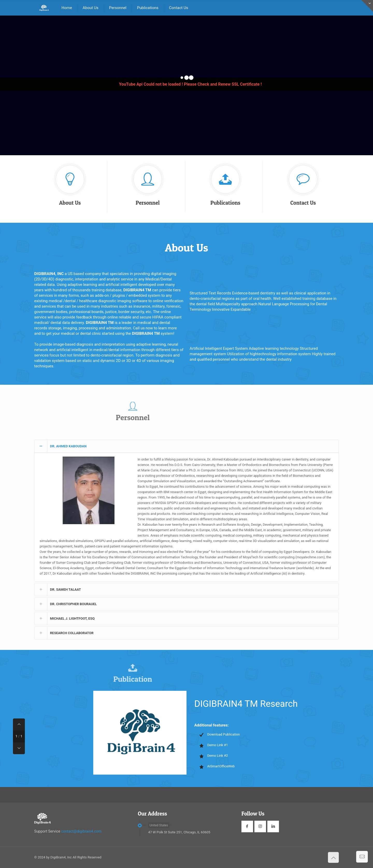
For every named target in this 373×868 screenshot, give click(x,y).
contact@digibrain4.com (81, 831)
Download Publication (224, 734)
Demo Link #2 (218, 756)
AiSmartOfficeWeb (221, 766)
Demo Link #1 (218, 745)
